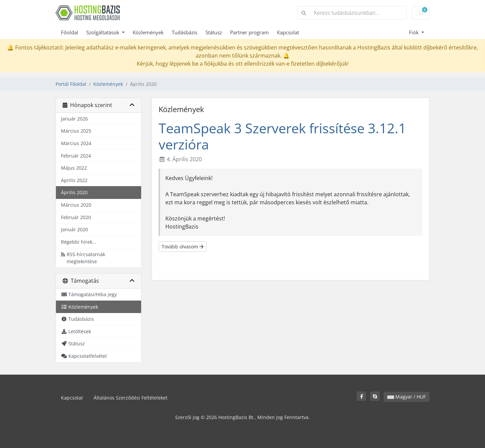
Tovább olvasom (183, 247)
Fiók (414, 32)
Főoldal (70, 32)
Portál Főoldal (71, 84)
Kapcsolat (288, 32)
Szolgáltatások (103, 32)
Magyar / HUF (407, 397)
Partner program (249, 32)
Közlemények (148, 32)
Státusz (214, 32)
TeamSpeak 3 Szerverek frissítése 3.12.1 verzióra (282, 136)
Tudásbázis (185, 32)
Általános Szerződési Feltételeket (131, 398)
